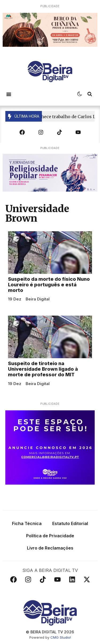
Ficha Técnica (27, 525)
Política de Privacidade (50, 537)
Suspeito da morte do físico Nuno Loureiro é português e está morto (49, 286)
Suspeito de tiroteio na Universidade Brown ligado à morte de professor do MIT (43, 371)
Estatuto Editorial (70, 525)
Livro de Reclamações (50, 549)
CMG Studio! (61, 639)
